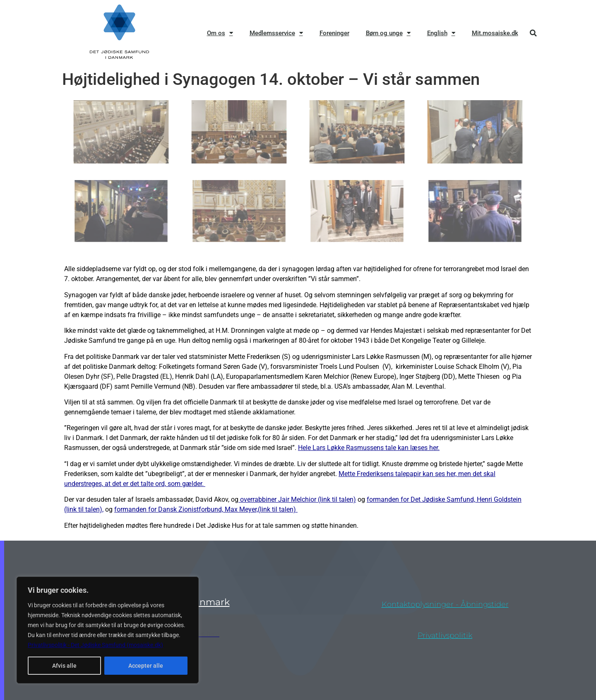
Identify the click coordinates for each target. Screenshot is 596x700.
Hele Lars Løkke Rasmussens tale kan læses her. (369, 448)
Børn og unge (388, 33)
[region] (108, 630)
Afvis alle (64, 666)
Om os (220, 33)
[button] (533, 33)
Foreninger (334, 33)
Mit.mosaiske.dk (495, 33)
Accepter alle (146, 666)
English (441, 33)
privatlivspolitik (445, 635)
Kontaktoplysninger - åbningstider (445, 604)
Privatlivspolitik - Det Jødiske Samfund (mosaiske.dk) (95, 645)
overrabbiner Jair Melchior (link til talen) (297, 499)
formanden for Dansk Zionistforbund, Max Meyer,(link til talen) (206, 509)
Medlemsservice (276, 33)
